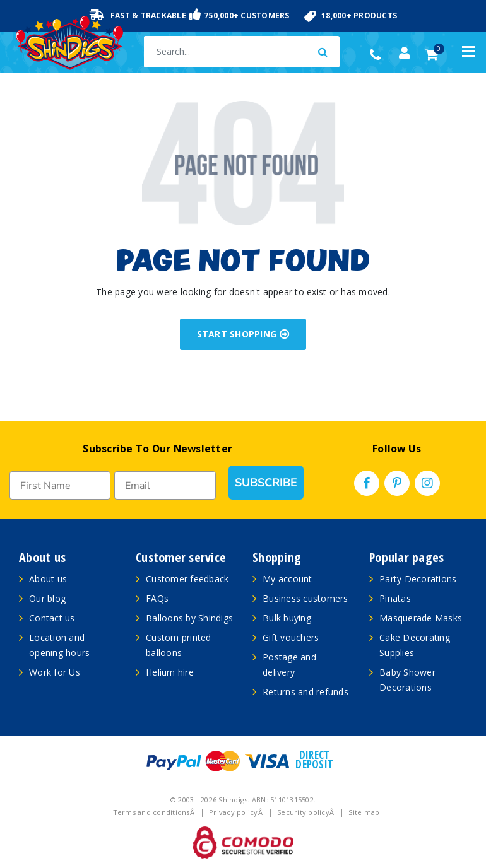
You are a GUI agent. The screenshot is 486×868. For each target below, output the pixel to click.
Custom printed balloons (179, 645)
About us (48, 579)
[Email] (165, 485)
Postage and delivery (289, 665)
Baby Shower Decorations (407, 680)
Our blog (47, 598)
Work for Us (55, 672)
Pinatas (395, 598)
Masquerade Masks (421, 618)
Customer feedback (187, 579)
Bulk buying (287, 618)
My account (287, 579)
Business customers (305, 598)
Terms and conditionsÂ (155, 812)
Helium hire (170, 672)
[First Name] (60, 485)
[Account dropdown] (405, 53)
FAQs (157, 598)
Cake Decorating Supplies (415, 645)
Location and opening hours (59, 645)
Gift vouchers (291, 637)
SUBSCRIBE (266, 483)
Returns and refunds (305, 692)
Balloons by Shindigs (189, 618)
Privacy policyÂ (237, 812)
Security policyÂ (306, 812)
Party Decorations (418, 579)
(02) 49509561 (378, 55)
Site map (364, 812)
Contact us (52, 618)
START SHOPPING (243, 334)
